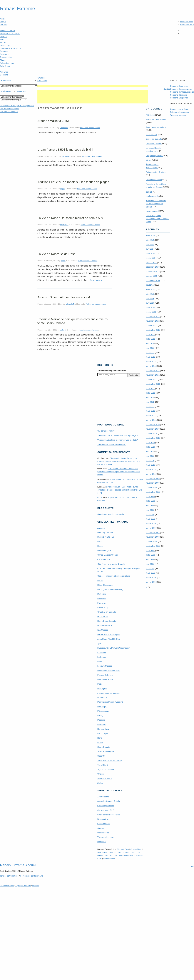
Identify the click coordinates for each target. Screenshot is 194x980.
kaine (100, 497)
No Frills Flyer (116, 855)
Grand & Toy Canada (106, 612)
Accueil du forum (7, 31)
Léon (100, 661)
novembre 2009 (153, 483)
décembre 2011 (153, 371)
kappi (63, 189)
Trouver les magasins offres (112, 371)
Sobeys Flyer (129, 852)
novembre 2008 (153, 537)
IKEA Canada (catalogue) (108, 634)
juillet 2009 (151, 501)
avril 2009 (150, 515)
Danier (100, 580)
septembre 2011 (153, 384)
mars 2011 (150, 411)
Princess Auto (103, 711)
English (167, 89)
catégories (5, 80)
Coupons (4, 51)
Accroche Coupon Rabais (108, 801)
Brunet (100, 546)
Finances (4, 60)
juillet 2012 (151, 339)
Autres (3, 42)
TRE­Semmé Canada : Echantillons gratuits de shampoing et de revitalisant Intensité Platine (118, 472)
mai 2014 (150, 245)
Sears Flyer (102, 852)
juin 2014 (150, 240)
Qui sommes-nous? (106, 431)
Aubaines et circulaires (10, 34)
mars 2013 (150, 307)
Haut (192, 866)
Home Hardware (105, 625)
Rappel (149, 192)
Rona (100, 738)
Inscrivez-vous (186, 22)
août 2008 (150, 551)
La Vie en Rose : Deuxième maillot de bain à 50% (71, 218)
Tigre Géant (102, 765)
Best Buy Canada (105, 532)
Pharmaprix (102, 706)
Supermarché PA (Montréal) (109, 760)
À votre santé (103, 797)
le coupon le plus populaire (17, 106)
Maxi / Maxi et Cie (105, 679)
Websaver (102, 842)
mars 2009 (150, 519)
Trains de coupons (178, 115)
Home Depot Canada (107, 621)
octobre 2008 (152, 541)
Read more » (96, 280)
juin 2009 (150, 505)
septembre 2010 (153, 438)
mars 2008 (150, 573)
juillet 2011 (151, 393)
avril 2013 (150, 303)
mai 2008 (150, 564)
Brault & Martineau (105, 537)
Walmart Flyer (123, 849)
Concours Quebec (154, 143)
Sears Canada (104, 747)
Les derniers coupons (9, 109)
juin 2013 (150, 294)
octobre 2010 (152, 433)
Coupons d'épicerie (178, 95)
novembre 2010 (153, 429)
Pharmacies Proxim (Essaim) (110, 702)
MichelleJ (64, 128)
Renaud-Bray (103, 729)
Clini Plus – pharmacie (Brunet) (111, 564)
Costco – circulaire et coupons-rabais (114, 576)
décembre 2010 (153, 425)
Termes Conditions (9, 876)
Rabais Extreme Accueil (18, 865)
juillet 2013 (151, 289)
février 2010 (151, 469)
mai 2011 (150, 402)
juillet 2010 (151, 447)
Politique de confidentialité (32, 876)
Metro (100, 684)
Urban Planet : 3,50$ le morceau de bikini (65, 150)
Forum (4, 25)
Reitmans (101, 724)
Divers (149, 160)
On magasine (6, 57)
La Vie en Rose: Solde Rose (56, 254)
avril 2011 (150, 407)
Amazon (101, 528)
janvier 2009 (151, 528)
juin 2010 (150, 451)
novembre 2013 (153, 271)
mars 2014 (150, 253)
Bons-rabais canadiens (156, 127)
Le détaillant (6, 91)
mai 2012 (150, 348)
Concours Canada (154, 139)
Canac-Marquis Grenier (108, 555)
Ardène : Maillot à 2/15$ (53, 121)
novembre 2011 (153, 375)
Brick (100, 541)
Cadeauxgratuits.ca (106, 806)
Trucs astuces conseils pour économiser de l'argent (156, 204)
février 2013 (151, 312)
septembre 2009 (153, 492)
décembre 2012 (153, 317)
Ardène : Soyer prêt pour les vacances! (64, 297)
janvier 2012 (151, 366)
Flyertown (102, 603)
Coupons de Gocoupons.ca (182, 92)
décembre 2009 (153, 479)
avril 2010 (150, 461)
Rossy (100, 742)
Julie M (63, 330)
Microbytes (102, 688)
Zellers (100, 783)
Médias (35, 886)
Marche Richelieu (105, 675)
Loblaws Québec (105, 666)
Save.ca (101, 828)
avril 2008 (150, 569)
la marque (21, 91)
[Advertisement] (93, 86)
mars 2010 (150, 465)
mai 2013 (150, 299)
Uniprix (100, 774)
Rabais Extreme (18, 9)
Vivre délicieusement (106, 837)
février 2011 (151, 415)
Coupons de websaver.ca (181, 89)
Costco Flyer (136, 849)
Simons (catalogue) (106, 751)
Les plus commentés (9, 112)
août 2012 (150, 335)
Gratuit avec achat (154, 180)
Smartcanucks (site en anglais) (111, 514)
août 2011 (150, 389)
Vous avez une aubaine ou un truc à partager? (118, 435)
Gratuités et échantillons (11, 48)
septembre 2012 (153, 330)
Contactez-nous (187, 25)
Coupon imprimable (154, 156)
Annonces (150, 115)
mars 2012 (150, 357)
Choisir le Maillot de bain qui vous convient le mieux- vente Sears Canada (73, 321)
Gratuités (41, 78)
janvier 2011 (151, 420)
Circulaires (42, 81)
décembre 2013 (153, 267)
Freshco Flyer (115, 852)
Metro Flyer (129, 855)
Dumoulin (101, 594)
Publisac (101, 720)
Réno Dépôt (103, 733)
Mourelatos (102, 697)
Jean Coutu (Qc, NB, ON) (108, 639)
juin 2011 (150, 397)
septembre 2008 (153, 546)
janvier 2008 (151, 582)
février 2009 (151, 523)
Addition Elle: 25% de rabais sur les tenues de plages (73, 182)
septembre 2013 (153, 281)
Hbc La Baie (103, 616)
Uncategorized (152, 211)
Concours (4, 54)
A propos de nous (23, 886)
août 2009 (150, 497)
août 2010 (150, 443)
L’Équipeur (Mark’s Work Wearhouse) (114, 648)
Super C (101, 756)
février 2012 (151, 361)
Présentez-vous (7, 63)
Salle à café (5, 66)
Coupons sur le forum (179, 109)
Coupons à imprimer (179, 98)
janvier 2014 (151, 263)
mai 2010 (150, 456)
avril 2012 (150, 353)
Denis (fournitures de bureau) (110, 589)
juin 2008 (150, 559)
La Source (102, 652)
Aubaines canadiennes (90, 128)
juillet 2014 (151, 235)
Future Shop (103, 607)
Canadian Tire (103, 559)
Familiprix (102, 598)
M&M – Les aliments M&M (109, 670)
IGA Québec (103, 630)
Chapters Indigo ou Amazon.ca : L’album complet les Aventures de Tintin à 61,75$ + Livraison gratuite (120, 461)
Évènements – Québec (156, 172)
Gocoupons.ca (104, 824)
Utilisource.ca (103, 833)
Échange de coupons (179, 112)
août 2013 (150, 285)
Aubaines (4, 72)
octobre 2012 (152, 325)
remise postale (152, 196)
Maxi (2, 39)
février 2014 (151, 258)
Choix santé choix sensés (108, 815)
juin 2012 (150, 343)
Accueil (3, 19)
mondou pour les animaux (109, 693)
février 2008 (151, 577)
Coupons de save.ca (179, 86)
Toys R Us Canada (105, 769)
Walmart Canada (105, 778)
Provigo (101, 715)
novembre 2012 (153, 321)
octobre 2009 (152, 487)
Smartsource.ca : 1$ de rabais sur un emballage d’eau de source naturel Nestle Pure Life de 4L (120, 490)
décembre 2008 (153, 533)
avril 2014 (150, 249)
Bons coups (5, 45)
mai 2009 (150, 510)
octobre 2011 (152, 379)
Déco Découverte (105, 585)
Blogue (3, 22)
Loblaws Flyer (109, 858)
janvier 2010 (151, 474)
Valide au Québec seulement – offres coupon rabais (157, 219)
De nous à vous (104, 819)
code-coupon (151, 135)
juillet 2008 (151, 555)
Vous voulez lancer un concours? (112, 444)
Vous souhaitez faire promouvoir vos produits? (118, 440)
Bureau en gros (104, 550)
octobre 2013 (152, 276)
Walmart (4, 37)
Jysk (99, 643)
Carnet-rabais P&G (106, 810)
